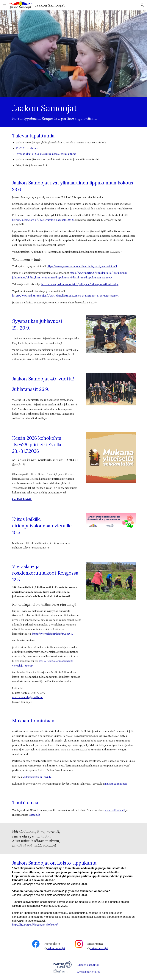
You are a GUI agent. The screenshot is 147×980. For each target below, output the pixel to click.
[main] (74, 112)
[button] (4, 5)
